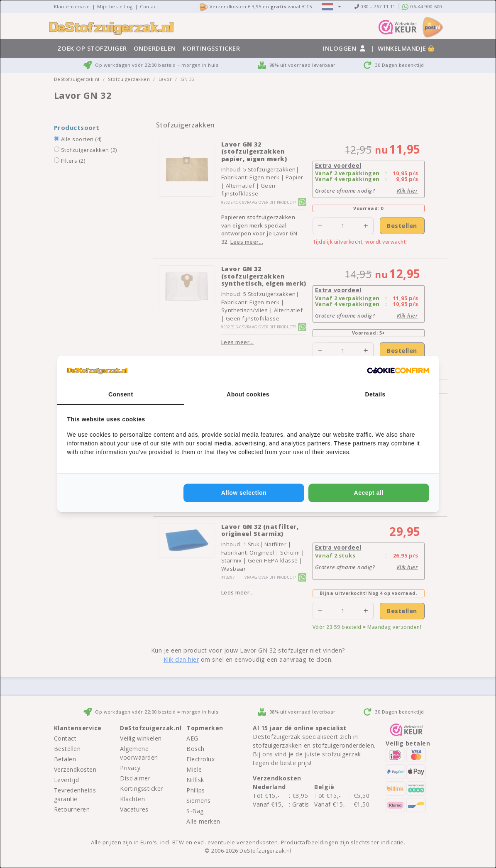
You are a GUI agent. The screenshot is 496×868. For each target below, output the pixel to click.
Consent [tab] (121, 394)
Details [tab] (375, 394)
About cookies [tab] (248, 394)
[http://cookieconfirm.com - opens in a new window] (398, 370)
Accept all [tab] (369, 493)
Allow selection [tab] (244, 493)
